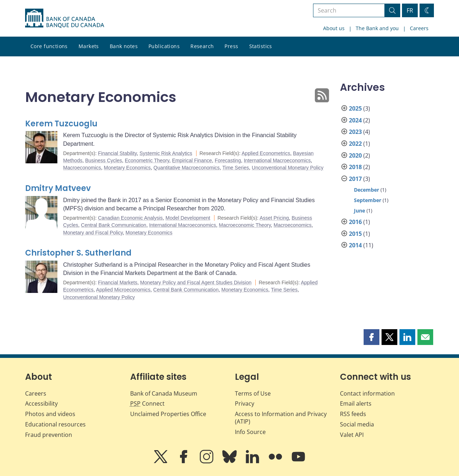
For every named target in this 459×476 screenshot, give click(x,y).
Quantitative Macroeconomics (186, 168)
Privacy (245, 403)
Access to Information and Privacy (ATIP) (281, 418)
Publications (164, 46)
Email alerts (356, 403)
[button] (372, 337)
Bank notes (124, 46)
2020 (355, 155)
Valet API (352, 435)
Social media (357, 424)
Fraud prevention (49, 435)
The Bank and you (377, 28)
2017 (355, 179)
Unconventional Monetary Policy (288, 168)
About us (334, 28)
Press (231, 46)
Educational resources (55, 424)
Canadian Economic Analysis (130, 218)
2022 (355, 144)
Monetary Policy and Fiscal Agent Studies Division (196, 283)
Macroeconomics (82, 168)
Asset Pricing (274, 218)
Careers (419, 28)
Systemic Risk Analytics (166, 153)
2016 (355, 222)
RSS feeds (353, 414)
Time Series (236, 168)
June (359, 211)
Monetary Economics (127, 168)
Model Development (188, 218)
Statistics (261, 46)
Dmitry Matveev (58, 188)
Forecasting (228, 160)
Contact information (367, 393)
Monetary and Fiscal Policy (93, 233)
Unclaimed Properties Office (168, 414)
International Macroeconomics (277, 160)
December (366, 190)
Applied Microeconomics (123, 290)
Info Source (250, 432)
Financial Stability (117, 153)
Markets (89, 46)
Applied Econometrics (266, 153)
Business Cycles (103, 160)
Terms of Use (253, 393)
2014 (355, 245)
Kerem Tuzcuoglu (61, 124)
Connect (147, 403)
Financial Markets (118, 283)
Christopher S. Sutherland (78, 253)
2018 (355, 167)
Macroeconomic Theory (245, 225)
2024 (355, 120)
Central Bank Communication (114, 225)
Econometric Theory (147, 160)
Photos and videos (50, 414)
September (368, 200)
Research (202, 46)
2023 (355, 132)
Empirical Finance (192, 160)
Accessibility (41, 403)
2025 (355, 108)
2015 (355, 234)
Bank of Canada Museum (164, 393)
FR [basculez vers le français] (410, 10)
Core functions (49, 46)
